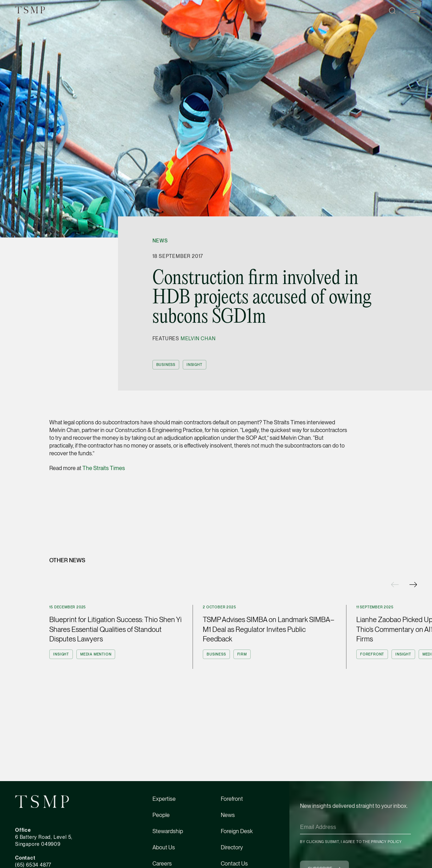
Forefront (232, 799)
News (160, 241)
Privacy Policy (386, 842)
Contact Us (234, 864)
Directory (232, 847)
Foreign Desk (237, 831)
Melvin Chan (198, 338)
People (161, 815)
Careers (162, 864)
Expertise (164, 799)
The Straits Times (104, 468)
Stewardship (168, 831)
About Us (164, 847)
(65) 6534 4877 (33, 865)
